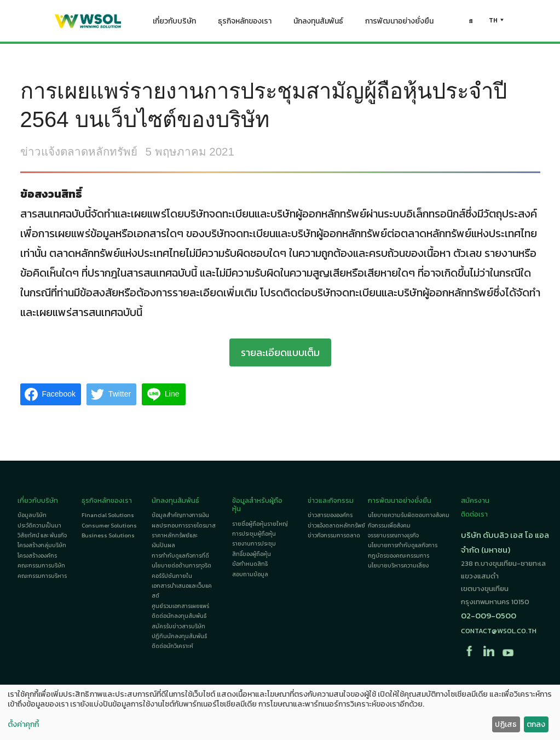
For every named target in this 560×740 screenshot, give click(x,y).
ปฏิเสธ (506, 724)
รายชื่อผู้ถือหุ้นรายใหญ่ (260, 524)
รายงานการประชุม (254, 544)
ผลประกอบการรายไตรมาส (184, 526)
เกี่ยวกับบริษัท (174, 24)
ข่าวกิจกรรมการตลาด (334, 535)
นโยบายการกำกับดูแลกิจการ (403, 545)
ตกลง (536, 724)
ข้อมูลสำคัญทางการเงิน (180, 515)
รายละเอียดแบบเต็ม (280, 352)
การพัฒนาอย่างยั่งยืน (399, 24)
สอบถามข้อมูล (250, 574)
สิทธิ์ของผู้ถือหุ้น (252, 554)
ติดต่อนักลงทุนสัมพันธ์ (179, 616)
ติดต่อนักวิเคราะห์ (172, 646)
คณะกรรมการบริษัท (41, 566)
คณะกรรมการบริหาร (42, 576)
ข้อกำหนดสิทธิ (250, 564)
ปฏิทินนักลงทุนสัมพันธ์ (179, 636)
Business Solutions (108, 535)
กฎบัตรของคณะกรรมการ (399, 556)
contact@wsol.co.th (499, 631)
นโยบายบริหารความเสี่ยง (398, 566)
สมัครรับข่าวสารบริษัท (178, 626)
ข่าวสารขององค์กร (330, 515)
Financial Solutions (108, 515)
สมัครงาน (475, 501)
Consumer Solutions (109, 526)
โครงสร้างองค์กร (37, 556)
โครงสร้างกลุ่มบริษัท (42, 545)
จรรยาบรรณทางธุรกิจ (393, 535)
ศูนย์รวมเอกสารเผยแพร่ (180, 606)
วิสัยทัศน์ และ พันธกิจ (42, 535)
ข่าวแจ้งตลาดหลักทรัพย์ (79, 151)
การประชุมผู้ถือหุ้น (254, 534)
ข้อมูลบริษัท (32, 515)
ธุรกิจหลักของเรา (245, 24)
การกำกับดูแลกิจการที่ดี (180, 556)
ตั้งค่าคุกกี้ (23, 725)
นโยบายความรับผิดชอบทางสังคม (409, 515)
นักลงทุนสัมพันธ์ (318, 24)
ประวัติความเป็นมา (39, 526)
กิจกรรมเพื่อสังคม (389, 526)
